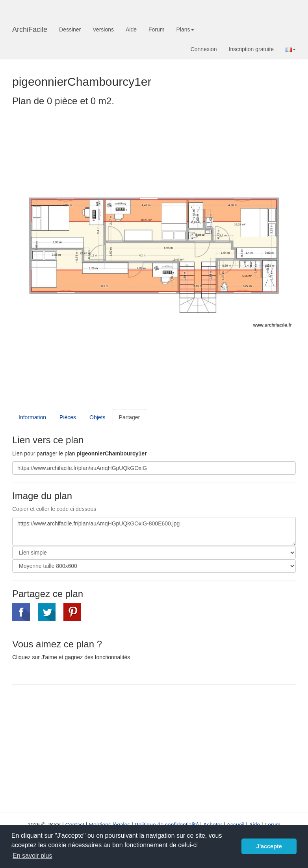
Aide (131, 29)
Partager (130, 417)
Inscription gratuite (251, 49)
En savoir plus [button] (32, 856)
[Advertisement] (78, 748)
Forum (156, 29)
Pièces (68, 417)
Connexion (204, 49)
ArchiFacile (30, 29)
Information (32, 417)
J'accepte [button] (269, 846)
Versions (103, 29)
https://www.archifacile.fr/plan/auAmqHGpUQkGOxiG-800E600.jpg (154, 531)
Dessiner (70, 29)
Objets (97, 417)
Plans (185, 29)
